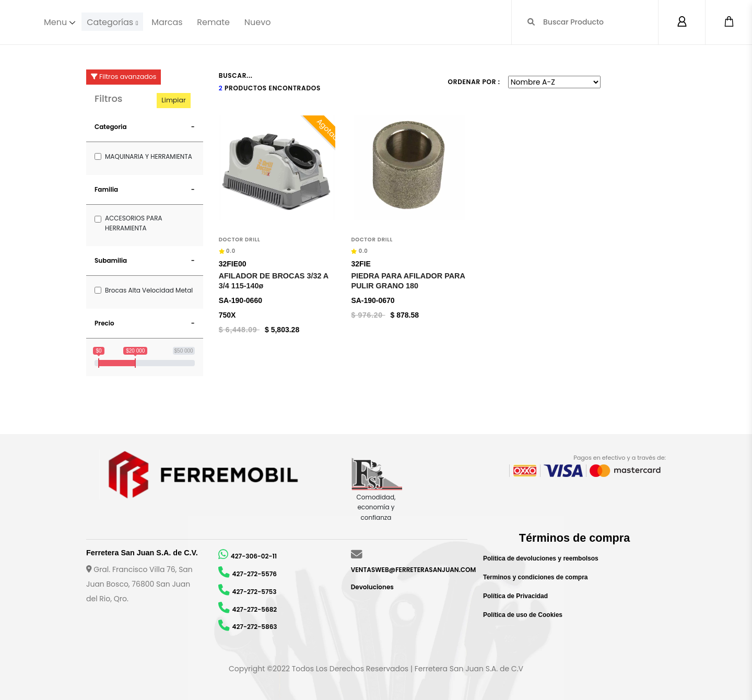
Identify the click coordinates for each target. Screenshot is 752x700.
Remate (215, 22)
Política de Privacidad (515, 596)
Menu (55, 22)
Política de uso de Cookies (523, 615)
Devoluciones (372, 587)
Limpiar (173, 100)
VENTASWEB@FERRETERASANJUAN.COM (414, 570)
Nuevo (259, 22)
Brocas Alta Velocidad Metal (149, 290)
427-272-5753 (255, 592)
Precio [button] (104, 323)
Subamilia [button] (111, 260)
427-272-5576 (255, 574)
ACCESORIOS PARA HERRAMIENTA (134, 223)
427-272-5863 (255, 627)
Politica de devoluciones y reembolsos (541, 558)
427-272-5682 (255, 609)
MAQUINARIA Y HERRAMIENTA (149, 156)
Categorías (111, 22)
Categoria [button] (111, 127)
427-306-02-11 (254, 556)
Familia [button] (106, 189)
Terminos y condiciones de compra (536, 577)
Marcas (169, 22)
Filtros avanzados (124, 77)
